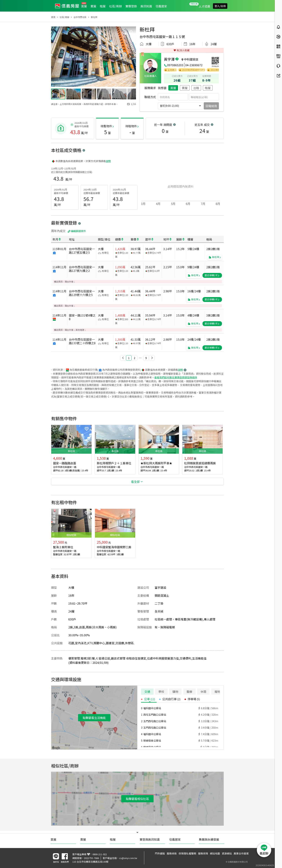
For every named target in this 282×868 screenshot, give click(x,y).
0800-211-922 (100, 854)
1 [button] (129, 358)
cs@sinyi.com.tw (128, 858)
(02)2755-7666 (91, 858)
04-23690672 (194, 65)
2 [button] (135, 358)
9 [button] (146, 358)
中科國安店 (191, 59)
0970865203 (175, 65)
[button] (123, 358)
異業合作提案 (241, 853)
